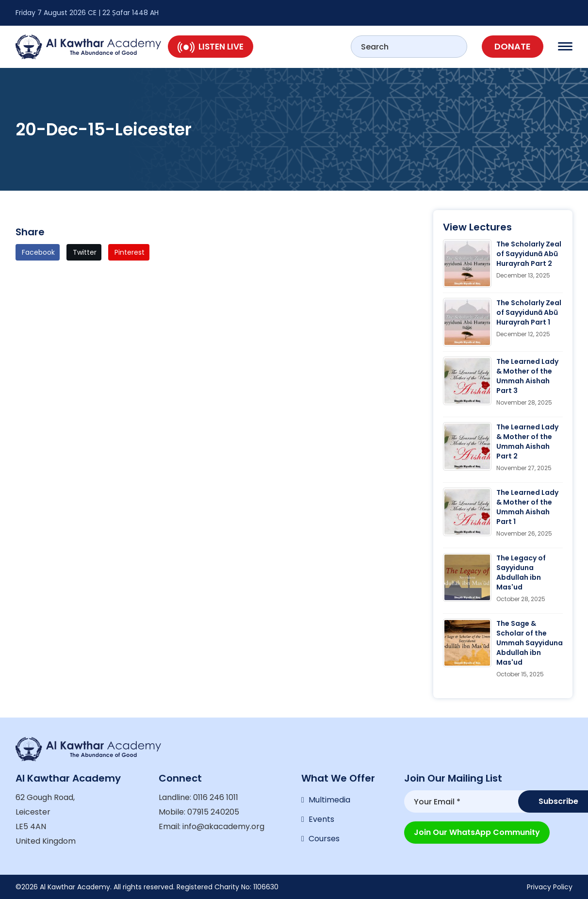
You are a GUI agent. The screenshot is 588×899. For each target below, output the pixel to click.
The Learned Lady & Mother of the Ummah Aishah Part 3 (527, 376)
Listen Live (211, 47)
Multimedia (329, 800)
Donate (513, 46)
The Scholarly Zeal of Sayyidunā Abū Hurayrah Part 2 (529, 254)
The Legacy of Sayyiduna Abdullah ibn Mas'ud (521, 572)
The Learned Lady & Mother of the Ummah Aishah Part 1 (527, 507)
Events (321, 819)
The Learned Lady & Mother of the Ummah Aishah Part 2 (527, 441)
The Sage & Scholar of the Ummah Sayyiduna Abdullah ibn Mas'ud (530, 643)
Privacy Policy (550, 887)
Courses (324, 839)
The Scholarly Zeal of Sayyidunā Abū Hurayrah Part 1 (529, 312)
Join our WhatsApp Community (477, 832)
